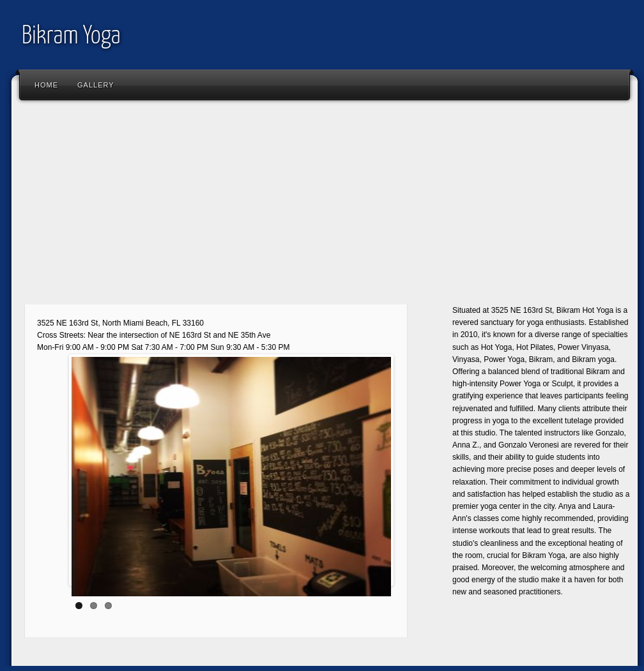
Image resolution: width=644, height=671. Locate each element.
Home (46, 85)
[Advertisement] (325, 207)
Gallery (96, 85)
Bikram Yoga (71, 37)
